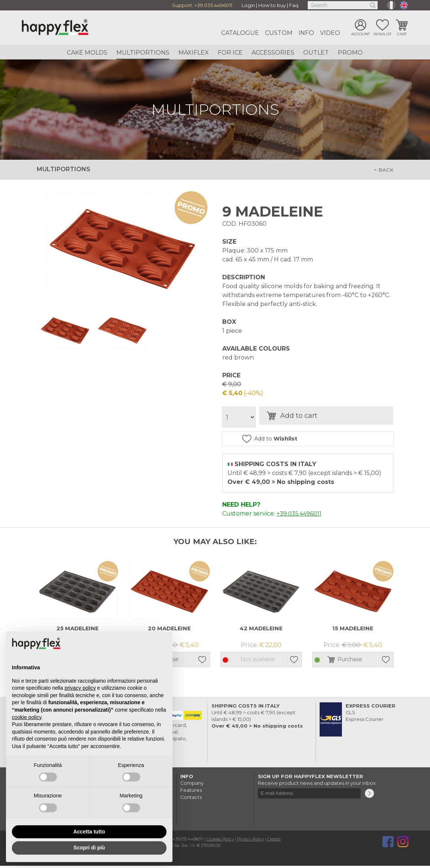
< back (383, 170)
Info (306, 33)
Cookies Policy (221, 841)
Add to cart (313, 417)
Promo (350, 53)
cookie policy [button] (27, 717)
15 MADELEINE (353, 630)
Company (192, 785)
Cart (402, 34)
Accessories (273, 53)
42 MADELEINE (261, 630)
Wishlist (382, 34)
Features (191, 792)
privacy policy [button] (80, 688)
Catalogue (240, 33)
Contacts (191, 799)
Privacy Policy (252, 841)
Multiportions (143, 53)
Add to (295, 440)
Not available (258, 662)
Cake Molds (87, 53)
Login (248, 5)
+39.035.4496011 (213, 5)
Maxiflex (194, 53)
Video (330, 33)
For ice (230, 53)
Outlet (316, 53)
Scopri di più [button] (89, 848)
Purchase (356, 662)
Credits (275, 841)
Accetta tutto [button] (89, 832)
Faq (294, 5)
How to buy (272, 5)
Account (361, 34)
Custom (279, 33)
